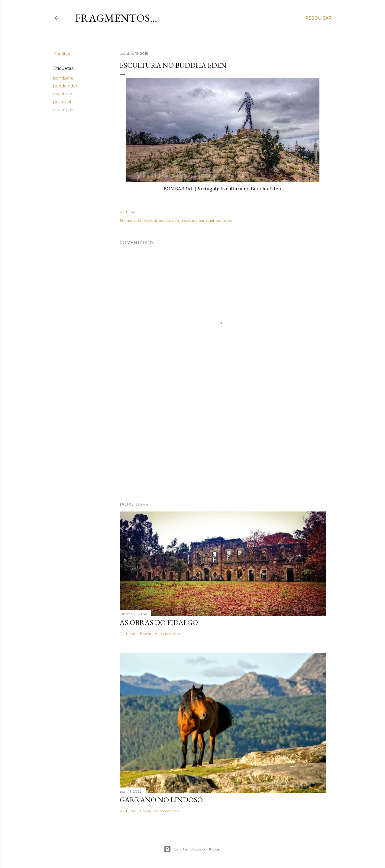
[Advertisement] (223, 444)
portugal (62, 102)
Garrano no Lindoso (161, 800)
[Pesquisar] (319, 18)
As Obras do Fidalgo (159, 622)
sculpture (63, 110)
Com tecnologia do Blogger (192, 849)
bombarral (64, 78)
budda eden (66, 86)
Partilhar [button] (62, 54)
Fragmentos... (116, 18)
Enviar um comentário (160, 634)
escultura (63, 94)
